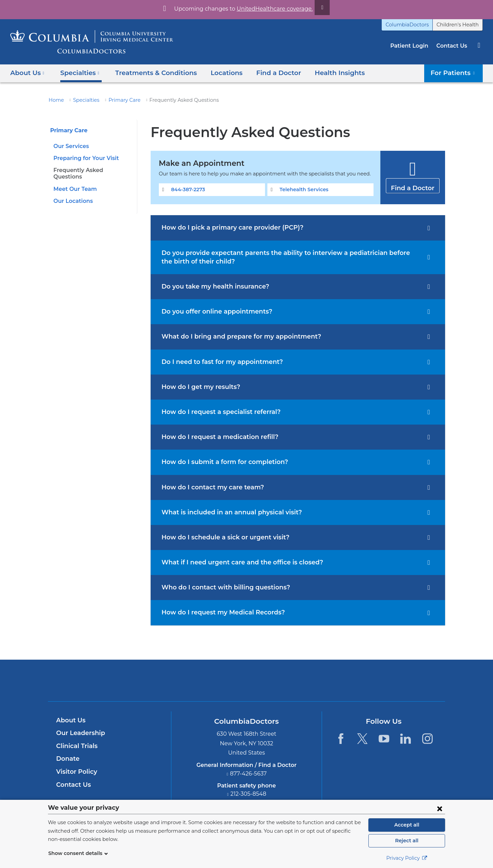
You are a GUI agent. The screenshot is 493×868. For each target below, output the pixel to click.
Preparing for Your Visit (84, 158)
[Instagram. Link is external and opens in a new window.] (427, 739)
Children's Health (460, 25)
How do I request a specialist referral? (217, 412)
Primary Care (119, 100)
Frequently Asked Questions (90, 170)
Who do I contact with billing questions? (221, 587)
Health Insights (323, 73)
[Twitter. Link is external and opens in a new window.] (362, 739)
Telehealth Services (302, 190)
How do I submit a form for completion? (220, 462)
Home (55, 100)
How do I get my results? (198, 387)
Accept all (407, 825)
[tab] (298, 228)
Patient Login (413, 46)
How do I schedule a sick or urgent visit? (221, 537)
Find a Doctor (265, 73)
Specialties (83, 100)
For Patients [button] (455, 73)
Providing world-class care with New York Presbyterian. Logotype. (293, 684)
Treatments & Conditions (149, 73)
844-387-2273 (187, 190)
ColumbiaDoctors (415, 25)
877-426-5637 (249, 774)
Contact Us (453, 46)
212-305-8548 (249, 794)
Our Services (70, 146)
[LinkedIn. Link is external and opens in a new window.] (406, 739)
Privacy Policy (407, 858)
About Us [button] (27, 73)
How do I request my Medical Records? (219, 612)
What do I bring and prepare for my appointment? (234, 337)
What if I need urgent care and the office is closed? (236, 562)
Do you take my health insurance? (212, 286)
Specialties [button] (78, 73)
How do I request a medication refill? (215, 437)
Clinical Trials (76, 746)
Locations (216, 73)
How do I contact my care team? (209, 487)
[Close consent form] (440, 808)
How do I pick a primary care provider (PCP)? (228, 228)
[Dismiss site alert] (314, 8)
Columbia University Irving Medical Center (214, 680)
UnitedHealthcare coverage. (270, 9)
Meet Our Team (73, 182)
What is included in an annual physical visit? (227, 512)
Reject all (407, 841)
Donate (67, 759)
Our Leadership (79, 733)
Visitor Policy (76, 772)
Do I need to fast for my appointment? (217, 362)
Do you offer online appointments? (213, 311)
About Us (70, 720)
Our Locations (72, 194)
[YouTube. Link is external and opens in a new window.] (384, 739)
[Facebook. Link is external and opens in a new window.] (340, 739)
